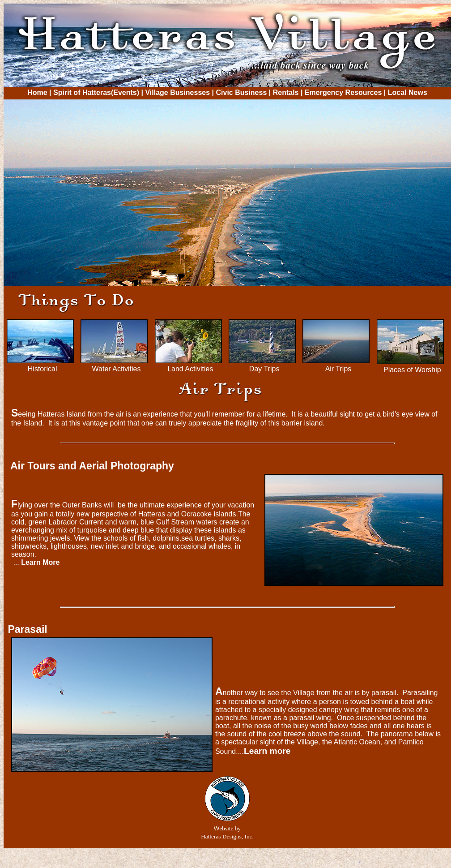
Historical (43, 369)
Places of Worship (412, 370)
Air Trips (338, 369)
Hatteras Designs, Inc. (227, 836)
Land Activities (190, 369)
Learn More (40, 562)
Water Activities (117, 369)
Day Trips (264, 369)
